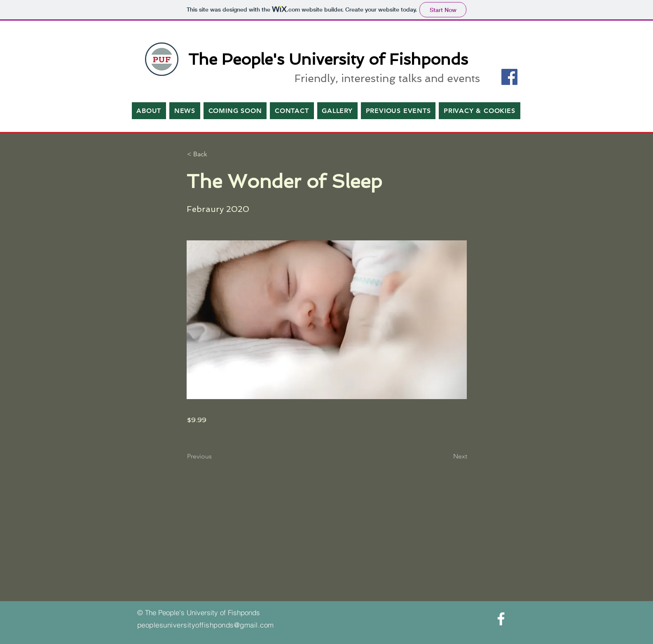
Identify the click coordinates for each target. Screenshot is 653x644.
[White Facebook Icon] (501, 619)
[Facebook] (509, 77)
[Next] (447, 457)
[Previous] (214, 457)
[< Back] (214, 154)
